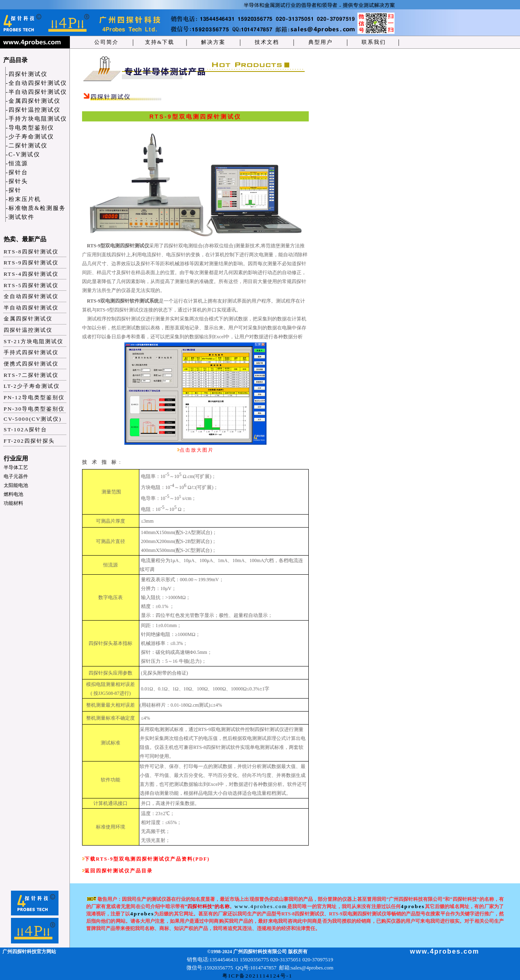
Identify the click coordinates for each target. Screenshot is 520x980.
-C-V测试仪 (23, 155)
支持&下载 (160, 42)
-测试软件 (20, 217)
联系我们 (374, 42)
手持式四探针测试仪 (31, 352)
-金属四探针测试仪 (33, 101)
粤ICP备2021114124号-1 (257, 976)
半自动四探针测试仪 (31, 308)
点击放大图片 (197, 450)
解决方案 (213, 42)
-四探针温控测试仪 (33, 110)
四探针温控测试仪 (28, 330)
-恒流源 (17, 163)
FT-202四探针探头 (29, 441)
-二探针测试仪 (27, 146)
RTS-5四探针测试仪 (31, 285)
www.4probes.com (261, 906)
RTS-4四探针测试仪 (31, 274)
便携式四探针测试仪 (31, 364)
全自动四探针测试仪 (31, 296)
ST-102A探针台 (25, 429)
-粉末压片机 (23, 199)
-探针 (14, 190)
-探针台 (17, 172)
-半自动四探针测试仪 (36, 92)
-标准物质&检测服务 (36, 208)
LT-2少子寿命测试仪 (32, 386)
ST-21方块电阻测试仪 (34, 341)
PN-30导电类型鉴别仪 (34, 409)
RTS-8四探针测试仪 (31, 252)
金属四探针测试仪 (28, 319)
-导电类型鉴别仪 (30, 128)
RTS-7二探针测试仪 (31, 375)
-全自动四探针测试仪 (36, 83)
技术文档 (267, 42)
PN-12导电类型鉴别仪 (34, 397)
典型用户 (321, 42)
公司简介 (106, 42)
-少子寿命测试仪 (30, 137)
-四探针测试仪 (27, 74)
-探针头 (17, 181)
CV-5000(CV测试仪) (33, 419)
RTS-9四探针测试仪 (31, 263)
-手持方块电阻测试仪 (36, 119)
